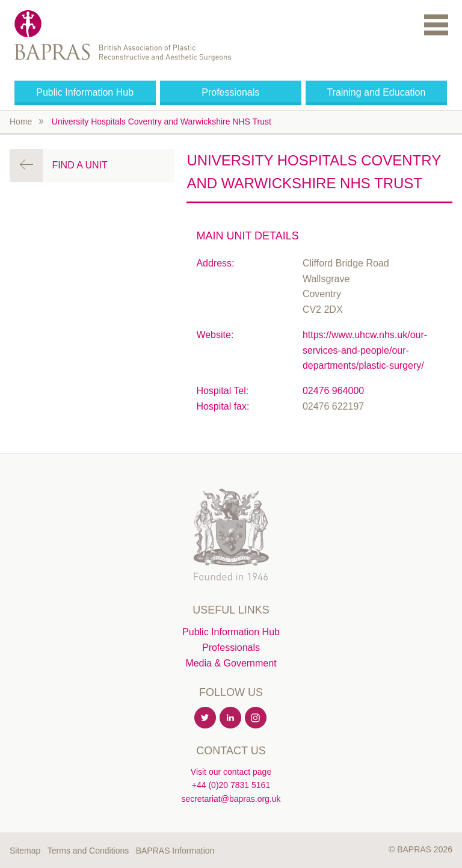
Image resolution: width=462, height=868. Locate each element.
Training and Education (376, 92)
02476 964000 (333, 391)
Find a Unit (79, 165)
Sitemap (25, 851)
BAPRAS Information (175, 851)
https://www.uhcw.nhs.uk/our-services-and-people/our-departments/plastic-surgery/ (365, 350)
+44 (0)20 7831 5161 (231, 785)
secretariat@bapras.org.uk (231, 799)
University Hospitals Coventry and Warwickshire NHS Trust (162, 122)
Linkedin (231, 718)
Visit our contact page (231, 772)
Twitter (206, 718)
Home (21, 122)
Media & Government (231, 663)
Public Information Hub (85, 92)
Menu (436, 24)
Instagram (256, 718)
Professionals (230, 92)
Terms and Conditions (88, 851)
